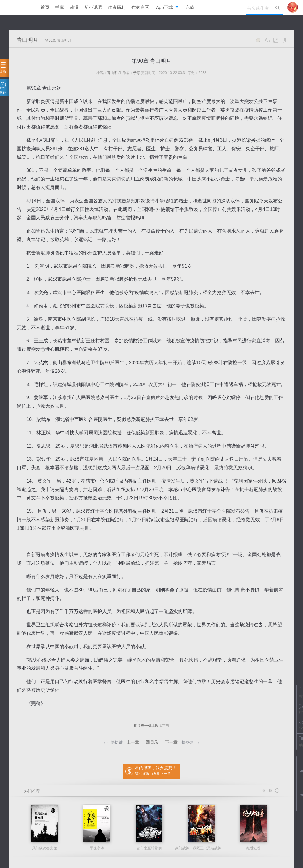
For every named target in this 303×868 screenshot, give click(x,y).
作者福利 (117, 7)
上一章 (133, 742)
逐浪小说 (20, 7)
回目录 (152, 742)
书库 (59, 7)
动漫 (74, 7)
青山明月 (28, 40)
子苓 (137, 73)
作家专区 (140, 7)
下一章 (171, 742)
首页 (45, 7)
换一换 (270, 791)
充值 (190, 7)
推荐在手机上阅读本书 (151, 725)
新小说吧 (93, 7)
